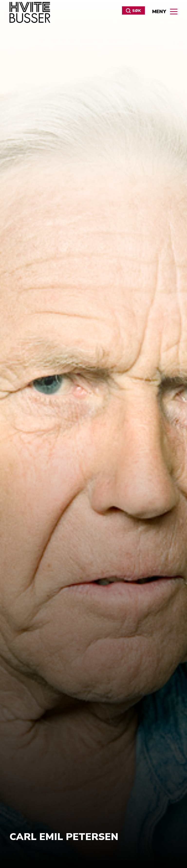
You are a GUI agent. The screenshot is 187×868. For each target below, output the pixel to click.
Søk (133, 11)
